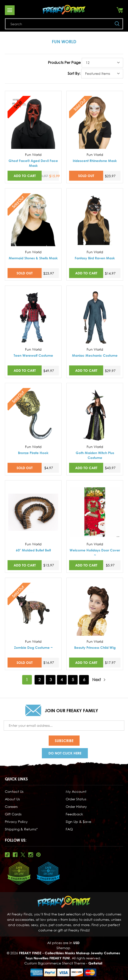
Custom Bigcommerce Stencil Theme (55, 963)
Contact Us (14, 791)
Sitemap (63, 948)
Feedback (74, 814)
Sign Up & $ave (78, 822)
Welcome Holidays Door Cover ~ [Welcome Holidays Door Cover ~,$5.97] (95, 553)
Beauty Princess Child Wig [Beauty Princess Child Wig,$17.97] (95, 647)
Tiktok (7, 855)
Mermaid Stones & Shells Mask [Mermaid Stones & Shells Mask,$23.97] (33, 258)
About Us (12, 799)
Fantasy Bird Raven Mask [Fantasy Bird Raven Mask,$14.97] (95, 258)
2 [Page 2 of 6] (40, 680)
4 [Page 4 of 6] (62, 680)
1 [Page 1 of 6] (27, 680)
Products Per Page (64, 62)
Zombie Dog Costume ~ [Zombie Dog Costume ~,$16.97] (33, 647)
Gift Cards (13, 814)
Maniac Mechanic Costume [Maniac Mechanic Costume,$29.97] (95, 355)
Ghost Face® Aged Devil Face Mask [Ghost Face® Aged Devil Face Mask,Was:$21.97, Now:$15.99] (33, 163)
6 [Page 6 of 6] (84, 680)
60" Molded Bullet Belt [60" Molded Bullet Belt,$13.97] (33, 550)
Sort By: (74, 73)
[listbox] (102, 63)
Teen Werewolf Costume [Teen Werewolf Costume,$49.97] (33, 355)
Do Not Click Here (65, 753)
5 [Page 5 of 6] (73, 680)
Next (99, 680)
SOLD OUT (86, 176)
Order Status (76, 799)
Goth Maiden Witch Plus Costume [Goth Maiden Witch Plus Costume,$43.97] (95, 455)
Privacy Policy (16, 822)
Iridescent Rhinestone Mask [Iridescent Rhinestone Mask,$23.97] (95, 161)
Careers (11, 807)
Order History (76, 807)
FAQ (69, 829)
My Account (76, 791)
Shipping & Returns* (21, 829)
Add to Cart (25, 176)
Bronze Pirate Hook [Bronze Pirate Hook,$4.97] (33, 453)
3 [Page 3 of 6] (51, 680)
